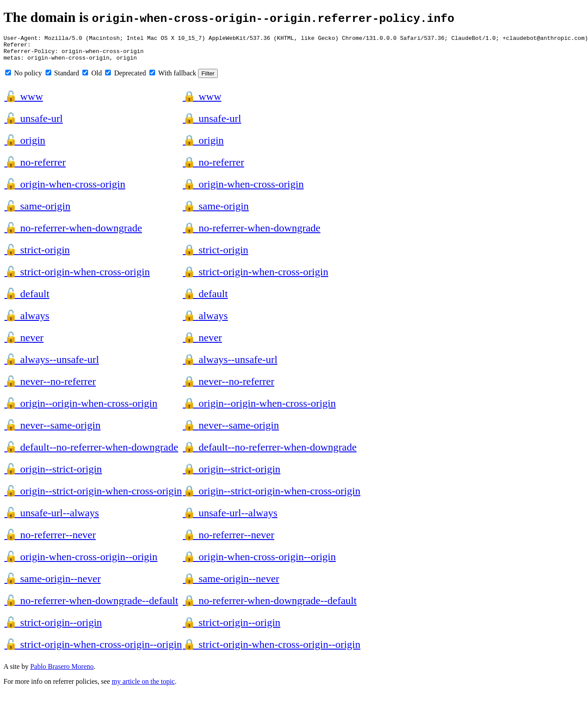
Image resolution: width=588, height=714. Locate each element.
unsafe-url (34, 124)
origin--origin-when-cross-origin (81, 409)
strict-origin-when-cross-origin (77, 277)
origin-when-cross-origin (65, 189)
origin (25, 146)
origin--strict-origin (53, 474)
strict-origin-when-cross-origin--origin (93, 650)
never (24, 343)
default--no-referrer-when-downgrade (91, 452)
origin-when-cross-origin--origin (81, 562)
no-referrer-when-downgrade (73, 233)
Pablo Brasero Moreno (62, 672)
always (27, 321)
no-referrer (35, 167)
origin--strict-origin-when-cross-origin (93, 496)
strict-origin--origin (53, 628)
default (27, 299)
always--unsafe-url (52, 365)
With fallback (173, 78)
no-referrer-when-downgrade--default (91, 606)
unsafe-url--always (52, 518)
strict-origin (37, 255)
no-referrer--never (50, 540)
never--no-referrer (50, 387)
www (24, 102)
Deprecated (126, 78)
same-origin (37, 211)
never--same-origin (52, 430)
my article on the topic (143, 687)
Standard (62, 78)
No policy (24, 78)
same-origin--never (53, 584)
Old (92, 78)
